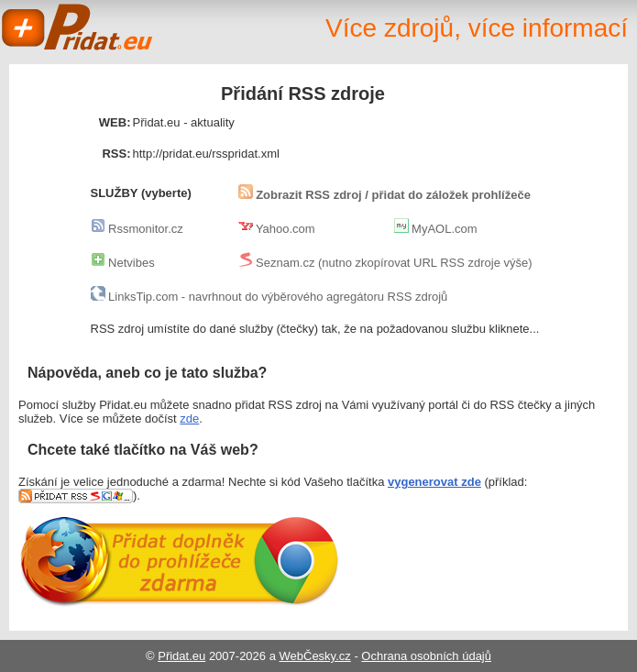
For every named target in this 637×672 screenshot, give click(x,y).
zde (189, 419)
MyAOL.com (436, 229)
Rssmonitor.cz (137, 229)
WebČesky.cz (315, 656)
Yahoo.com (277, 229)
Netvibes (123, 263)
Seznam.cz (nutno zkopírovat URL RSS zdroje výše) (385, 263)
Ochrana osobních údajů (426, 656)
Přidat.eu (78, 28)
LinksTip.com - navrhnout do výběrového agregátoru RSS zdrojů (269, 297)
